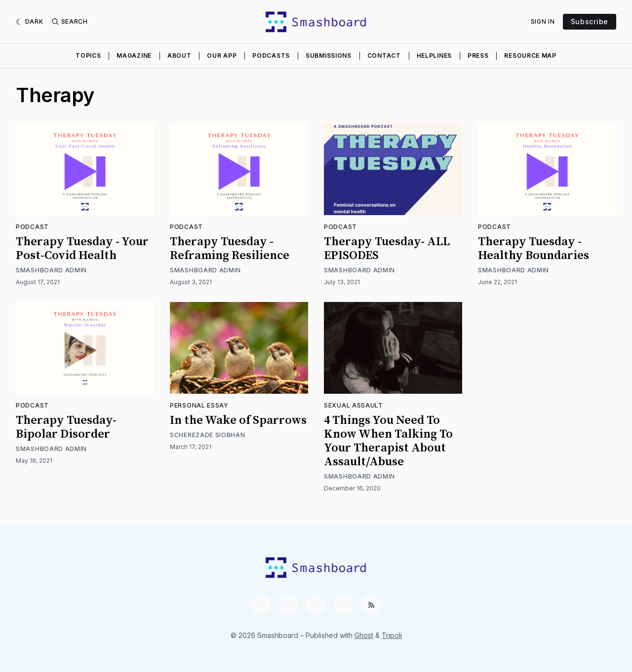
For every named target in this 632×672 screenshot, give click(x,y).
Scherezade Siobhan (208, 435)
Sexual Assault (354, 405)
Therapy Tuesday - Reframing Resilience (230, 249)
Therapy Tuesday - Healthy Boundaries (533, 249)
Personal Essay (199, 405)
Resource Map (530, 56)
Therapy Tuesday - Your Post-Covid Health (82, 249)
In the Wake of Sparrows (238, 420)
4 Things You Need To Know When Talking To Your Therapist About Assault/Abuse (388, 441)
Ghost (364, 635)
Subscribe (590, 21)
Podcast (32, 227)
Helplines (434, 56)
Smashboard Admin (51, 270)
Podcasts (271, 56)
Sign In (543, 21)
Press (478, 56)
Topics (88, 56)
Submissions (329, 56)
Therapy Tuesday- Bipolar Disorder (66, 427)
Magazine (134, 56)
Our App (222, 56)
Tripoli (392, 635)
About (179, 56)
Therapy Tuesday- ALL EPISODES (387, 249)
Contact (384, 56)
